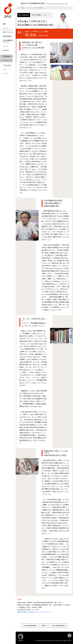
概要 (4, 24)
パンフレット (7, 60)
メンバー (6, 28)
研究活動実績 (7, 36)
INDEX (44, 626)
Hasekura (6, 50)
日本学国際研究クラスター (8, 41)
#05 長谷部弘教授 (59, 626)
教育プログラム (8, 32)
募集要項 (8, 56)
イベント (6, 46)
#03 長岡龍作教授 (30, 626)
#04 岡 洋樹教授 (38, 8)
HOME (23, 8)
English (9, 70)
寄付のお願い (8, 65)
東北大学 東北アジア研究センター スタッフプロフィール (35, 612)
